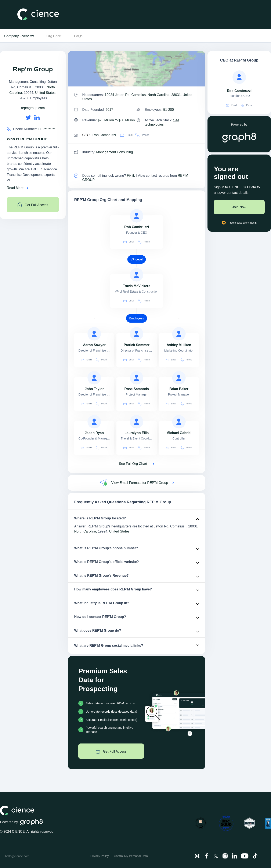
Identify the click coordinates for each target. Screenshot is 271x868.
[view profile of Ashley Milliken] (179, 334)
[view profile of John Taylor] (94, 378)
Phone (142, 135)
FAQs (78, 36)
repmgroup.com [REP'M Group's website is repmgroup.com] (33, 108)
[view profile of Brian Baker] (179, 378)
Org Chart (54, 36)
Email (127, 135)
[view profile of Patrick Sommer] (137, 334)
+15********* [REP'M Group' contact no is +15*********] (47, 129)
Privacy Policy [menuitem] (100, 856)
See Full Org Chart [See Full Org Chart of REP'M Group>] (133, 464)
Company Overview (19, 36)
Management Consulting (114, 152)
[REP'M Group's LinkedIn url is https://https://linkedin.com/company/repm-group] (37, 118)
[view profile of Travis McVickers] (137, 275)
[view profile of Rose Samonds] (137, 378)
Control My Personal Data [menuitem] (131, 856)
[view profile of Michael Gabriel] (179, 422)
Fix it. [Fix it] (131, 176)
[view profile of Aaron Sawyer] (94, 334)
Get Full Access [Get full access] (33, 205)
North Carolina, (86, 531)
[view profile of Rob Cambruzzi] (137, 216)
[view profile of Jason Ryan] (94, 422)
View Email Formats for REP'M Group (140, 483)
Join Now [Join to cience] (239, 207)
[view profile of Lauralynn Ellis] (137, 422)
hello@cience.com (17, 856)
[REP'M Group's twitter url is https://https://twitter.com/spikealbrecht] (28, 118)
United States (45, 93)
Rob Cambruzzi (104, 135)
